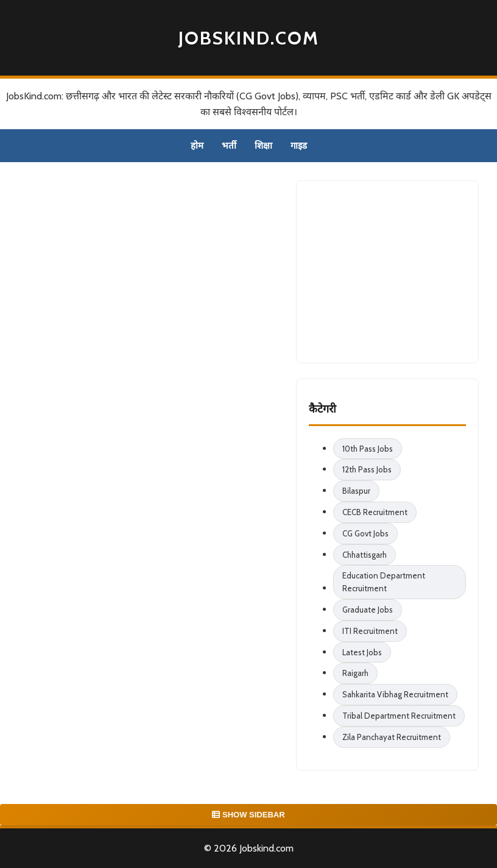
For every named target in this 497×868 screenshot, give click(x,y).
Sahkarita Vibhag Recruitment (395, 694)
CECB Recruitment (375, 512)
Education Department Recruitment (384, 582)
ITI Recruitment (370, 631)
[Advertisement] (400, 269)
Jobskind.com (249, 38)
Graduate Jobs (368, 610)
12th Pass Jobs (367, 469)
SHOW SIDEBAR (248, 815)
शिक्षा (263, 146)
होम (197, 146)
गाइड (299, 146)
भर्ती (229, 146)
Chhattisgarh (365, 555)
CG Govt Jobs (365, 533)
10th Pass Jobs (368, 449)
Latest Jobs (362, 652)
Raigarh (355, 673)
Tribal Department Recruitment (399, 716)
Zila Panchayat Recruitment (392, 737)
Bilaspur (356, 491)
